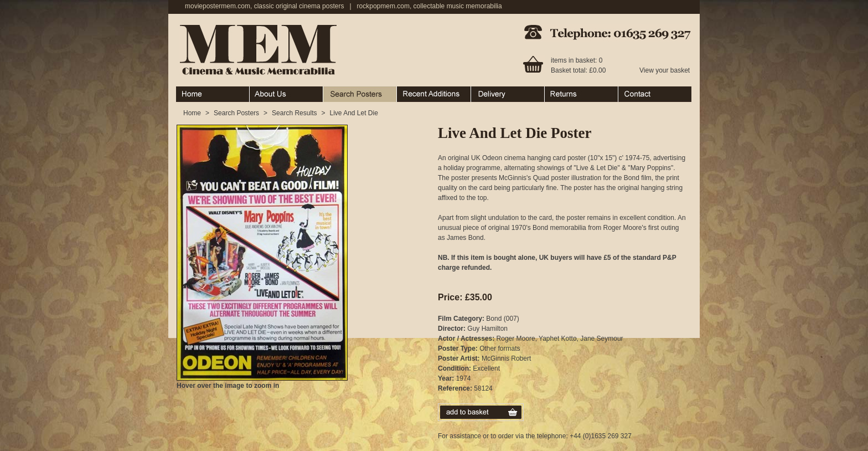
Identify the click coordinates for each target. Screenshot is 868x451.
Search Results (294, 113)
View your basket (665, 70)
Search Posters (360, 94)
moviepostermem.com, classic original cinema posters (264, 6)
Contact (655, 94)
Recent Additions (434, 94)
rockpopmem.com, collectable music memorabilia (430, 6)
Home (213, 94)
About (286, 94)
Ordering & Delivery (508, 94)
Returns (582, 94)
